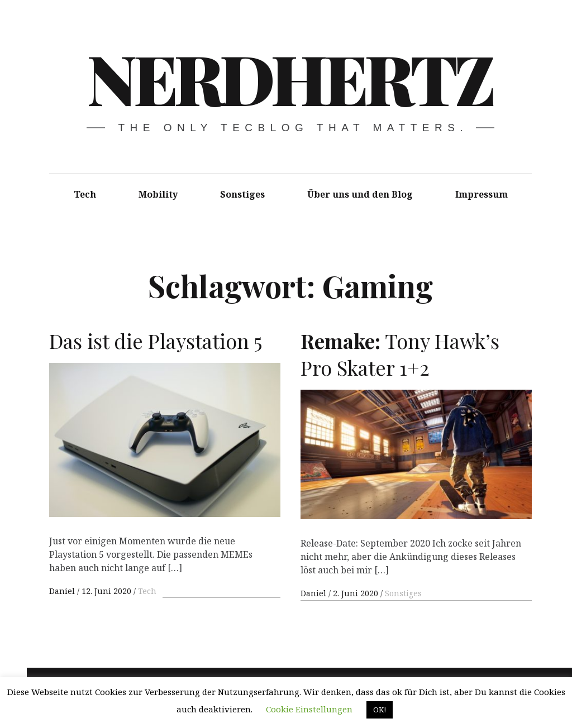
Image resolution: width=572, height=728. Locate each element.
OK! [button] (380, 710)
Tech (85, 194)
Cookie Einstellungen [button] (309, 709)
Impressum (482, 194)
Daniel (63, 591)
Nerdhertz (289, 78)
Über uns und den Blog (360, 194)
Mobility (158, 194)
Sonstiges (242, 194)
